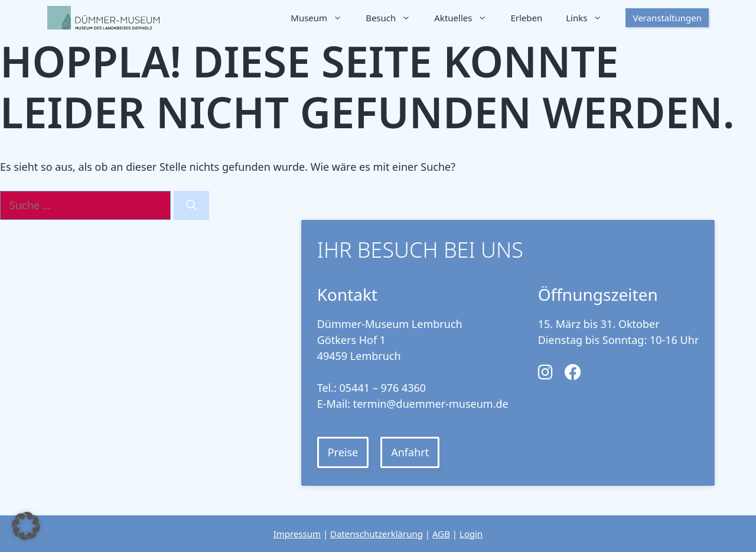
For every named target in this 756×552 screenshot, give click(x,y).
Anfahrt (410, 452)
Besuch (394, 18)
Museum (322, 18)
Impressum (297, 534)
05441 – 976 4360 (383, 388)
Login (471, 534)
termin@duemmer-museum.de (431, 404)
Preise (343, 452)
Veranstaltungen (667, 18)
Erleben (526, 18)
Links (590, 18)
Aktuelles (466, 18)
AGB (441, 534)
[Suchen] (191, 205)
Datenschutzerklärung (377, 534)
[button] (26, 526)
